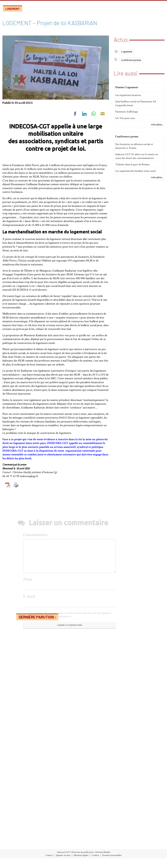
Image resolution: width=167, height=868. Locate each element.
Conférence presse (131, 61)
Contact (49, 855)
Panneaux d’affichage (127, 118)
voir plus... (157, 131)
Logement (13, 9)
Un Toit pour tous (125, 124)
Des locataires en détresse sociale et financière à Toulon (134, 152)
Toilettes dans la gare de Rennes (132, 170)
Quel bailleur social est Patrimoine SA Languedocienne (136, 109)
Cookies (95, 855)
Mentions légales (81, 855)
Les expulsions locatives (128, 101)
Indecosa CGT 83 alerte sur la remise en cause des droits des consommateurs (137, 162)
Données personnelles (112, 855)
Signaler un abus (63, 855)
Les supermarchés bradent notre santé (136, 177)
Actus (121, 39)
